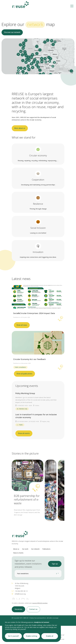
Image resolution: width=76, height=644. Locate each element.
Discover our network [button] (12, 32)
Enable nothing (32, 636)
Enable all (50, 636)
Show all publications (24, 374)
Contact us (33, 609)
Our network (35, 549)
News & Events (18, 553)
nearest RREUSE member (40, 603)
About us (16, 549)
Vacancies (18, 609)
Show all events (24, 433)
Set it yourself (13, 636)
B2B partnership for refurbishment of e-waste (27, 500)
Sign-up (55, 564)
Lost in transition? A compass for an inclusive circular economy (36, 416)
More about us (20, 128)
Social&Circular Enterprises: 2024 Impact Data (34, 313)
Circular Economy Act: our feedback (29, 359)
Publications (46, 549)
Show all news (22, 325)
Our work (25, 549)
